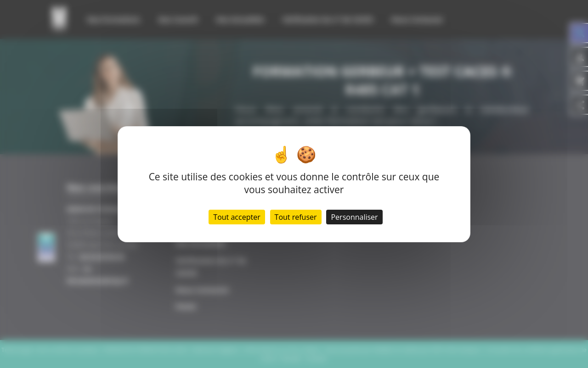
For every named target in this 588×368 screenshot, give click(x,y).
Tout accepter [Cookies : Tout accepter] (237, 217)
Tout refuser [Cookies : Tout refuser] (296, 217)
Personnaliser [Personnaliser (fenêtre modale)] (354, 217)
